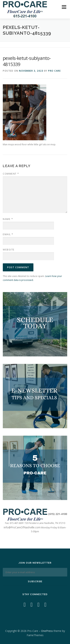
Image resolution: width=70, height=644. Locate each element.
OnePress (47, 631)
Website (9, 250)
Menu (64, 7)
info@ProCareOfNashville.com (22, 527)
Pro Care (54, 71)
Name (8, 219)
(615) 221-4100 (58, 514)
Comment (11, 174)
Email (8, 234)
